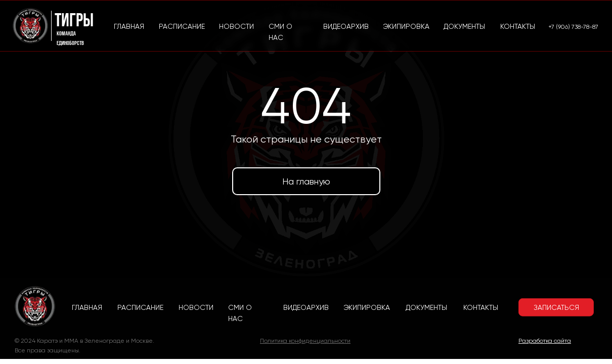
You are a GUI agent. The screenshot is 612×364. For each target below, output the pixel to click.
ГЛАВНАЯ (87, 307)
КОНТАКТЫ (481, 307)
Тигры (74, 21)
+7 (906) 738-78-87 (573, 27)
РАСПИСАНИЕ (140, 307)
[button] (556, 307)
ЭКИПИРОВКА (367, 307)
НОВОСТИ (196, 307)
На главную (306, 181)
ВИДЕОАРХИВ (306, 307)
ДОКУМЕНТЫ (426, 307)
